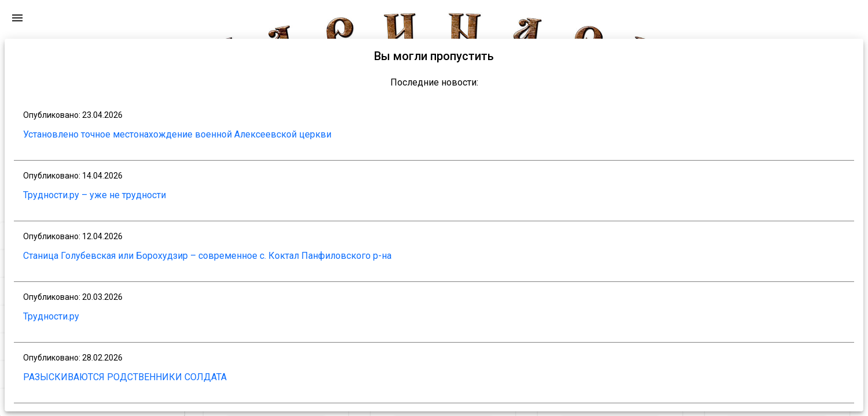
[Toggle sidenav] (173, 181)
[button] (92, 220)
